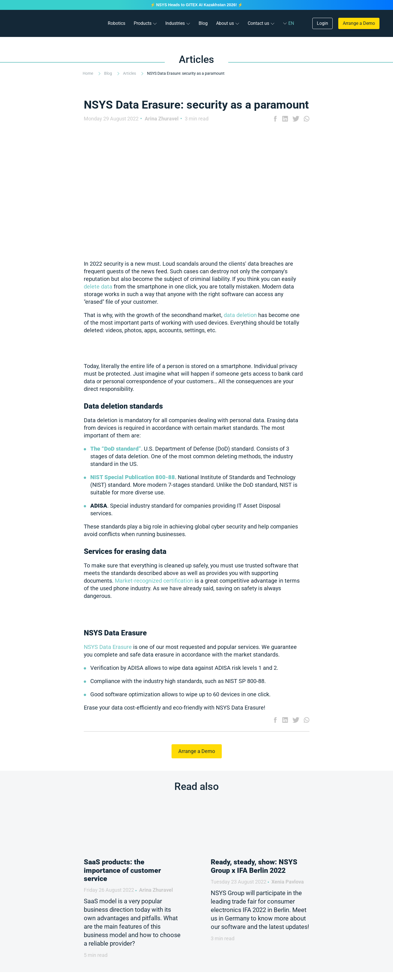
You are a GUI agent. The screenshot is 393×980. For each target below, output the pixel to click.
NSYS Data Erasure (108, 647)
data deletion (240, 315)
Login (322, 23)
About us (225, 23)
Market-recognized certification (154, 581)
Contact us (258, 23)
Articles (130, 73)
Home (88, 73)
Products (143, 23)
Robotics (117, 23)
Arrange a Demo (359, 23)
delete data (98, 287)
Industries (175, 23)
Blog (203, 23)
